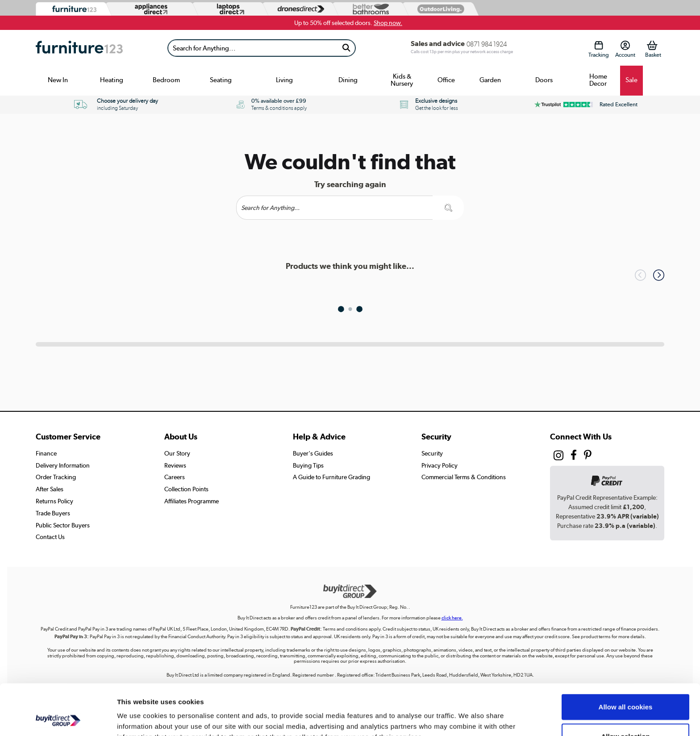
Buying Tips (308, 465)
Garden (490, 80)
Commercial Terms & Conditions (464, 477)
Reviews (175, 465)
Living (284, 80)
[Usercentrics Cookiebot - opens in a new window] (58, 719)
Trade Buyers (53, 513)
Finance (46, 453)
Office (446, 80)
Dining (348, 80)
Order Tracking (56, 477)
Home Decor (598, 80)
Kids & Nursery (402, 80)
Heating (112, 80)
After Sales (50, 489)
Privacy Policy (440, 465)
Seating (221, 80)
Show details (469, 718)
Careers (175, 477)
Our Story (177, 453)
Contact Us (50, 537)
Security (432, 453)
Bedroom (166, 80)
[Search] (253, 48)
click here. (452, 618)
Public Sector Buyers (63, 525)
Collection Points (186, 489)
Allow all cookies (626, 659)
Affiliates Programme (192, 501)
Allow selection (625, 688)
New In (58, 80)
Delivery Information (63, 465)
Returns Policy (54, 501)
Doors (544, 80)
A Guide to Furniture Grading (331, 477)
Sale (631, 80)
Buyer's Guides (313, 453)
